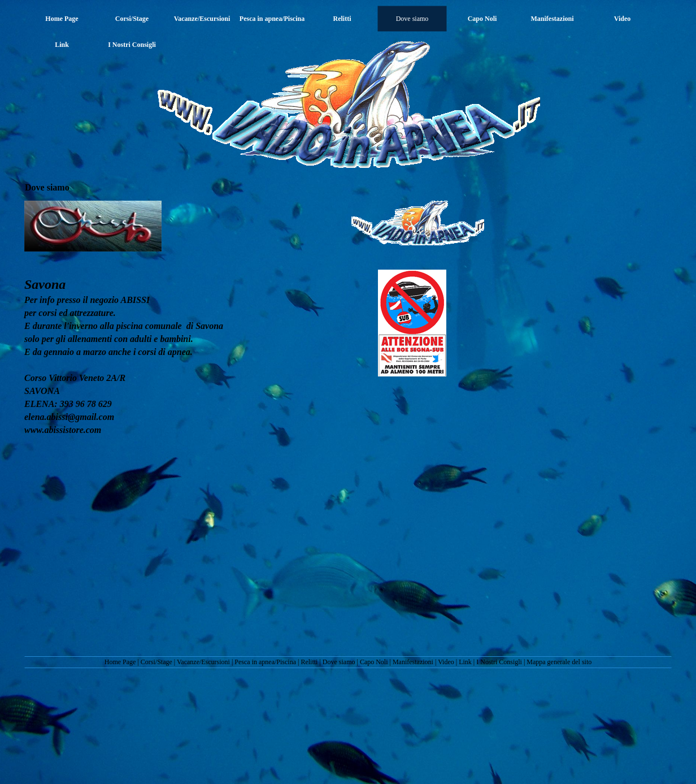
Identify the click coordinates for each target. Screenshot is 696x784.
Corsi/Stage (156, 662)
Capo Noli (374, 662)
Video (446, 662)
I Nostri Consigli (499, 662)
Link (465, 662)
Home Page (120, 662)
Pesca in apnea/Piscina (265, 662)
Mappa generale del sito (559, 662)
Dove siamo (339, 662)
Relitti (309, 662)
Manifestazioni (413, 662)
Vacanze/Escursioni (203, 662)
